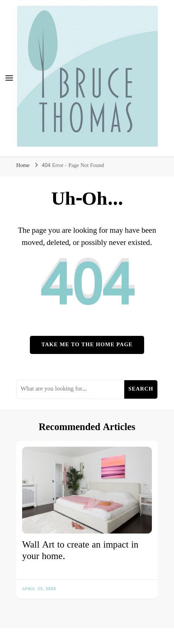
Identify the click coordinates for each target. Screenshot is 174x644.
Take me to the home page (87, 345)
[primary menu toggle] (9, 78)
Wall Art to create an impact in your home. (80, 551)
